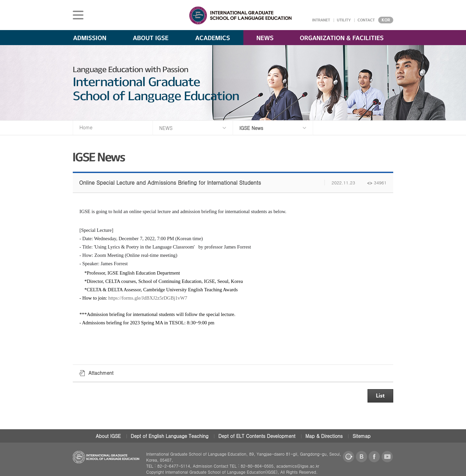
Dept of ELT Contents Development (257, 436)
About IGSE (108, 436)
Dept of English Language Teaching (170, 436)
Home (86, 127)
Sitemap (362, 436)
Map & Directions (324, 436)
